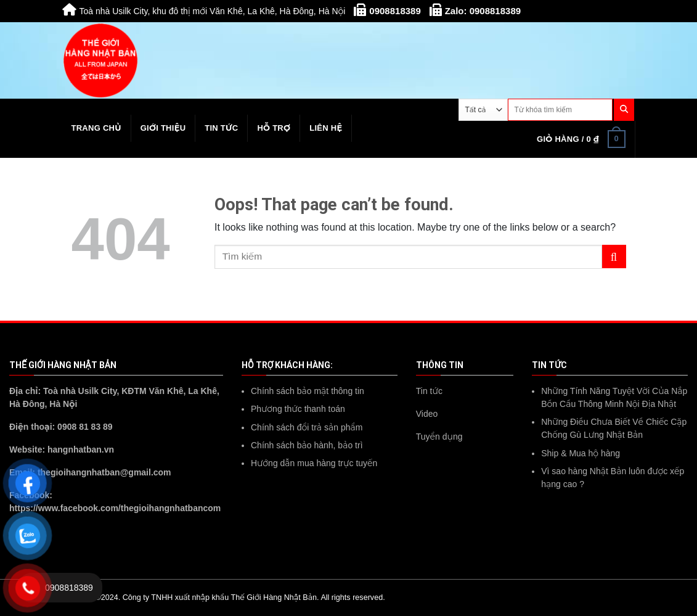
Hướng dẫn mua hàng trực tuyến (314, 463)
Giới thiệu (163, 128)
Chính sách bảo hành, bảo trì (307, 445)
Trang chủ (96, 128)
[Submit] (614, 257)
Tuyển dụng (439, 437)
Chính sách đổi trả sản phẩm (307, 427)
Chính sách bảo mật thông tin (308, 391)
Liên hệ (326, 128)
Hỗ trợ (274, 128)
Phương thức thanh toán (298, 409)
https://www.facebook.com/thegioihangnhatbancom (115, 508)
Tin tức (221, 128)
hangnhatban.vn (81, 450)
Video (427, 414)
